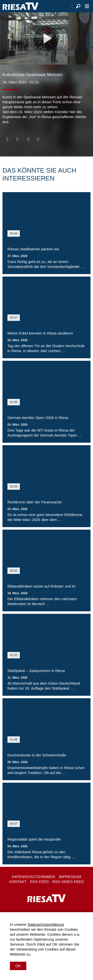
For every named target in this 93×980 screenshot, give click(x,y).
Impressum (70, 877)
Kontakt (18, 882)
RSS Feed (40, 882)
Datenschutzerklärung (46, 924)
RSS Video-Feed (68, 882)
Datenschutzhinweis (33, 877)
